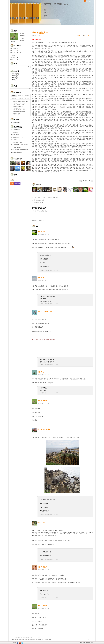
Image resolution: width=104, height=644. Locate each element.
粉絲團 (15, 643)
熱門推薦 (27, 98)
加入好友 (22, 34)
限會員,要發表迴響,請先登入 (39, 220)
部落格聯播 (17, 183)
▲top (91, 637)
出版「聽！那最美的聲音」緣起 (39, 211)
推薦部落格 (23, 36)
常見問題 (27, 639)
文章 (45, 10)
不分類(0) (14, 80)
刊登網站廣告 (15, 639)
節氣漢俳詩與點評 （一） (18, 130)
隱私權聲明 (45, 639)
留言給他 (22, 40)
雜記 (44, 198)
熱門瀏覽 (14, 98)
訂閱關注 (22, 38)
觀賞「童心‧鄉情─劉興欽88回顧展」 (20, 150)
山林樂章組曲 (40, 202)
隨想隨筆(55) (15, 78)
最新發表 (14, 96)
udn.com (91, 639)
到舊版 (66, 5)
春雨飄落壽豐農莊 (16, 122)
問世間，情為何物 (16, 135)
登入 (81, 643)
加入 (84, 643)
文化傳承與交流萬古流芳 (19, 109)
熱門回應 (20, 98)
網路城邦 (88, 643)
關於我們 (21, 639)
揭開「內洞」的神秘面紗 (19, 104)
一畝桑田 (42, 270)
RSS (12, 183)
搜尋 (29, 67)
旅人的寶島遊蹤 (40, 200)
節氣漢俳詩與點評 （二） (18, 137)
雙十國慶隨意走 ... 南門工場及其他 (20, 145)
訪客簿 (45, 16)
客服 (50, 639)
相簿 (45, 13)
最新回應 (20, 96)
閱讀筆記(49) (15, 76)
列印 (92, 181)
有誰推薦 (38, 185)
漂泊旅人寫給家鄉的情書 (19, 111)
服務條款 (32, 639)
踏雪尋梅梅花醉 (17, 114)
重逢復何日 (14, 140)
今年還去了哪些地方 (16, 147)
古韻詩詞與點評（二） (17, 142)
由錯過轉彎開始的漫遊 (17, 152)
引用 (86, 181)
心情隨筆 (39, 198)
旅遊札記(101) (15, 74)
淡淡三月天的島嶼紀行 (18, 106)
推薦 (80, 181)
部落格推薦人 (18, 159)
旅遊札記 (55, 198)
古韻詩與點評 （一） (16, 132)
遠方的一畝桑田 (53, 4)
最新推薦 (27, 96)
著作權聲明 (38, 639)
